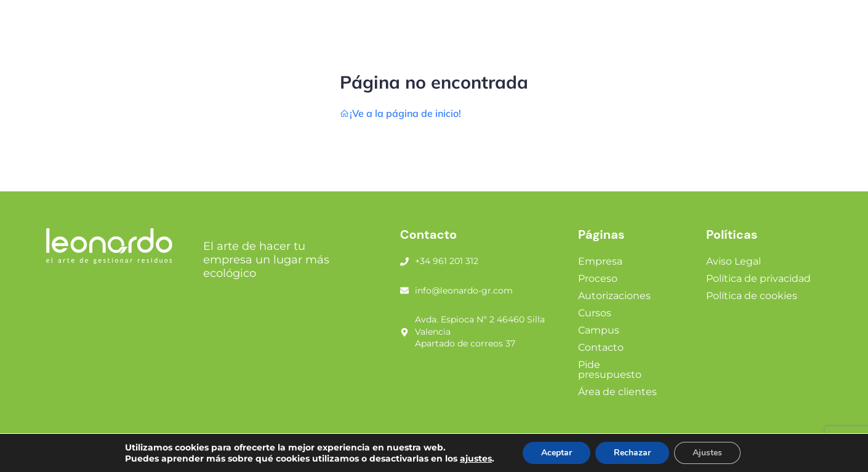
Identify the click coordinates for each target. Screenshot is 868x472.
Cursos (595, 313)
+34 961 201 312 (447, 261)
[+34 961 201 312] (404, 262)
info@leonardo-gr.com (464, 290)
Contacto (601, 347)
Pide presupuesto (610, 370)
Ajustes (707, 453)
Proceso (598, 278)
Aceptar (557, 453)
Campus (599, 330)
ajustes (476, 458)
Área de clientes (617, 392)
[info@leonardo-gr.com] (404, 290)
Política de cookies (752, 296)
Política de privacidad (758, 278)
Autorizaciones (614, 296)
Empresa (600, 261)
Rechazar (632, 453)
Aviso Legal (733, 261)
